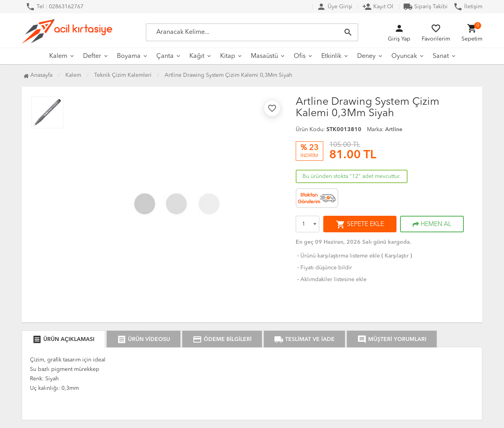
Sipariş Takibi (425, 7)
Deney (366, 56)
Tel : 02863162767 (55, 7)
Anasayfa (38, 75)
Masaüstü (264, 56)
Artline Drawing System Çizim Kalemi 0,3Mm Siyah (228, 75)
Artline (394, 130)
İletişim (468, 7)
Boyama (129, 56)
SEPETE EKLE (360, 224)
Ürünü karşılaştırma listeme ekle (338, 256)
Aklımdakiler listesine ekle (331, 280)
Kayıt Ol (378, 7)
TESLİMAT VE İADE (304, 339)
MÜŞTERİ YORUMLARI (392, 339)
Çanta (165, 56)
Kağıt (197, 56)
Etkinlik (331, 56)
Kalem (58, 56)
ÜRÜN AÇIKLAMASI (63, 339)
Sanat (441, 56)
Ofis (300, 56)
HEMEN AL (432, 224)
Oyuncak (404, 56)
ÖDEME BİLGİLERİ (222, 339)
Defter (92, 56)
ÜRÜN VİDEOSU (144, 339)
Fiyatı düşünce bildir (324, 268)
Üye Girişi (334, 7)
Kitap (228, 56)
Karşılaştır (397, 256)
